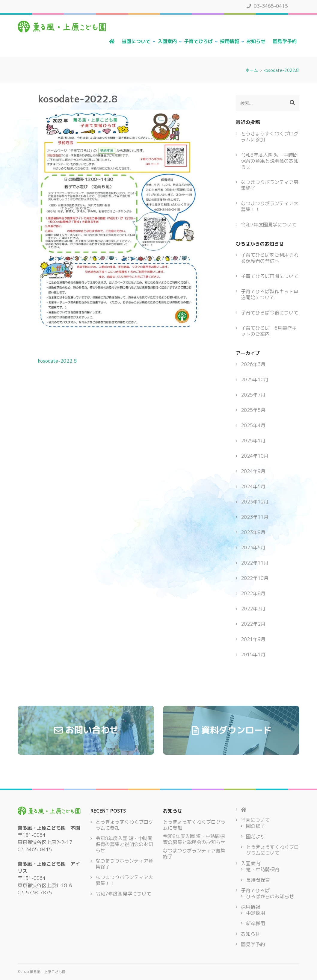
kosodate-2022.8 (57, 361)
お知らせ (256, 41)
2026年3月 (253, 364)
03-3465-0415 (267, 6)
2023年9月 (253, 532)
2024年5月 (253, 486)
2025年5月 (253, 410)
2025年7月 (253, 395)
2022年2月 (253, 624)
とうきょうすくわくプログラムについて (272, 850)
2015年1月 (253, 654)
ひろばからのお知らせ (270, 896)
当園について (136, 41)
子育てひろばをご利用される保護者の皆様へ (270, 258)
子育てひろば (198, 41)
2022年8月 (253, 593)
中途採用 (256, 913)
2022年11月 (255, 563)
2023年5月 (253, 548)
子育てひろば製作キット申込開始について (270, 294)
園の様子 (256, 826)
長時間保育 (258, 880)
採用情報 (230, 41)
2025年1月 (253, 441)
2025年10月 (255, 379)
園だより (256, 837)
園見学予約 (285, 41)
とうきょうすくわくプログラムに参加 (270, 137)
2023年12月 (255, 502)
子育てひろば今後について (270, 313)
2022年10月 (255, 578)
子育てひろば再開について (270, 276)
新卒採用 (256, 923)
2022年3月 (253, 609)
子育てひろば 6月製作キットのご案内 (269, 331)
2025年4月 (253, 425)
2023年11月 (255, 517)
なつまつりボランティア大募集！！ (270, 206)
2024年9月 (253, 471)
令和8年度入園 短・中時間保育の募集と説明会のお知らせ (270, 161)
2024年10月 (255, 456)
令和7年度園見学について (269, 225)
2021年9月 (253, 639)
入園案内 (167, 41)
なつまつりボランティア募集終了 (270, 185)
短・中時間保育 (263, 869)
